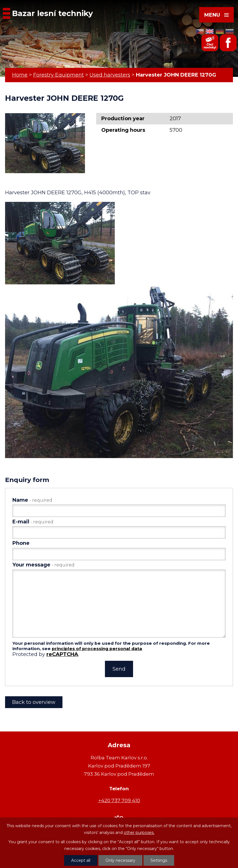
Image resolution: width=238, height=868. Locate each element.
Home (20, 75)
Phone (21, 543)
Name (32, 500)
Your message (43, 565)
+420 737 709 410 (119, 800)
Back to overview (34, 702)
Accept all (81, 860)
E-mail (33, 522)
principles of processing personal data (97, 649)
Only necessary (120, 860)
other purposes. (139, 833)
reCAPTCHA (62, 654)
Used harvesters (110, 75)
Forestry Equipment (59, 75)
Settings (159, 860)
